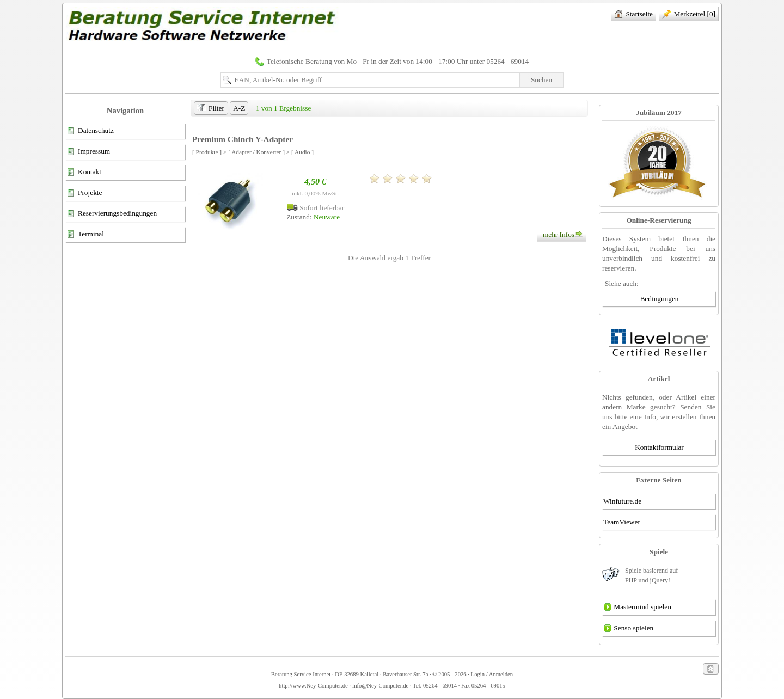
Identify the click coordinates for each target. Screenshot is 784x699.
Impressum (88, 152)
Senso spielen (628, 629)
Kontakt (84, 173)
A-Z (239, 108)
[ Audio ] (302, 152)
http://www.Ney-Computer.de (313, 686)
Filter (211, 109)
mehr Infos (564, 235)
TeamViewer (622, 522)
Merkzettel (689, 15)
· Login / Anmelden (490, 674)
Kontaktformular (659, 447)
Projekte (84, 193)
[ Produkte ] (207, 152)
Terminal (85, 235)
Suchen (541, 80)
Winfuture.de (622, 501)
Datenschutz (90, 131)
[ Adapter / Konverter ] (256, 152)
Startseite (633, 15)
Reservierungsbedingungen (112, 214)
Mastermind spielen (637, 608)
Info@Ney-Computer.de (381, 686)
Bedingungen (659, 299)
